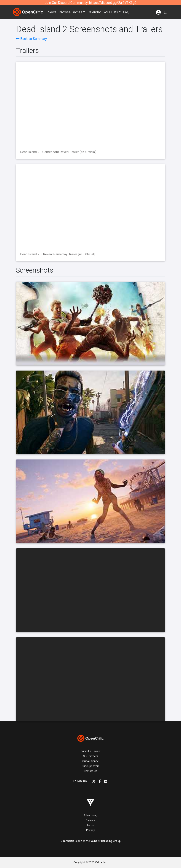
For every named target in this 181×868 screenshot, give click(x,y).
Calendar (94, 12)
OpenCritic (67, 841)
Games (71, 12)
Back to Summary (31, 39)
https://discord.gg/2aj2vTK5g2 (113, 3)
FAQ (126, 12)
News (52, 12)
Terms (91, 825)
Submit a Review (91, 751)
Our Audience (90, 761)
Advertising (91, 815)
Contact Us (90, 771)
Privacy (90, 830)
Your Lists (111, 12)
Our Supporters (90, 766)
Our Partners (90, 756)
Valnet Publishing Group (106, 841)
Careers (90, 820)
